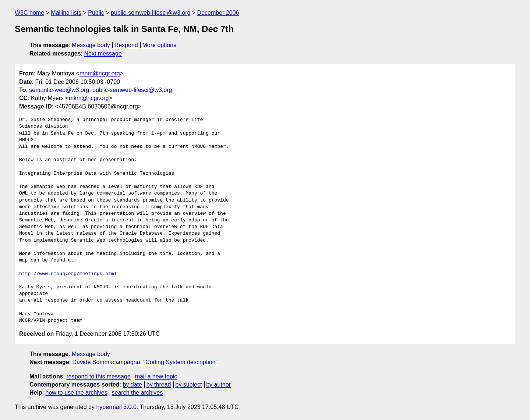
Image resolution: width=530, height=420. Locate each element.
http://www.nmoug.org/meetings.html (68, 274)
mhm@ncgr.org (100, 73)
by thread (159, 385)
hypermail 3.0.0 (116, 407)
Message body (91, 45)
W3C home (29, 13)
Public (96, 13)
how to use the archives (77, 393)
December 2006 (218, 13)
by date (132, 385)
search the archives (137, 393)
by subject (188, 385)
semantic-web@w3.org (59, 90)
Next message (103, 54)
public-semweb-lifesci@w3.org (151, 13)
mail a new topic (156, 376)
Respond (126, 45)
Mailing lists (66, 13)
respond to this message (98, 376)
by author (218, 385)
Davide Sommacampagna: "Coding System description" (145, 362)
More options (160, 45)
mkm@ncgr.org (89, 98)
